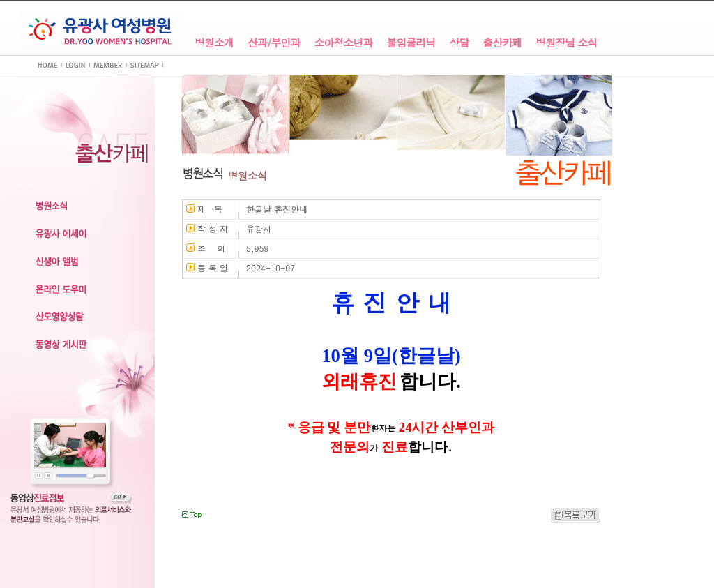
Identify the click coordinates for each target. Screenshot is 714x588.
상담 (459, 43)
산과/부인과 (274, 43)
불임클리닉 (411, 43)
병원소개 (214, 43)
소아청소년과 (343, 43)
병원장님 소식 (566, 43)
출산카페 (502, 43)
